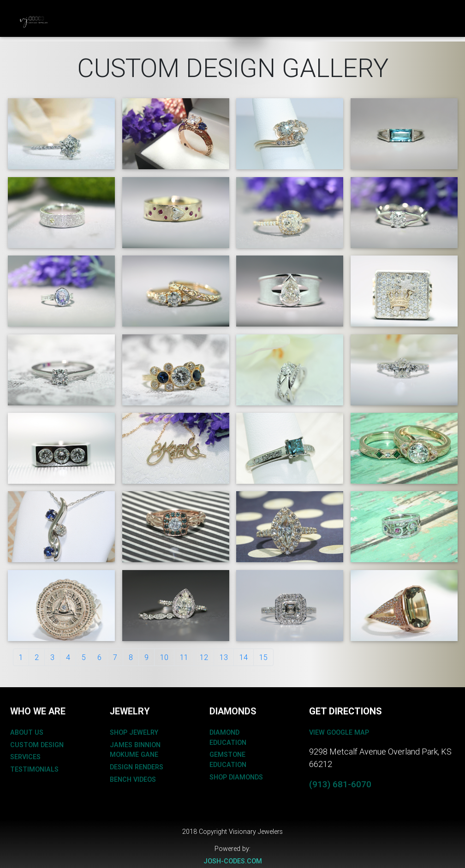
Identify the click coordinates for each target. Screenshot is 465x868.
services (25, 757)
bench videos (133, 779)
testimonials (34, 769)
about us (27, 732)
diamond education (228, 737)
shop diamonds (236, 777)
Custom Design (73, 18)
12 (204, 657)
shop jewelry (134, 732)
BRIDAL (159, 12)
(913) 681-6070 (340, 784)
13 (224, 657)
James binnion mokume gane (135, 750)
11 (184, 657)
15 (263, 657)
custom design (37, 745)
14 (244, 657)
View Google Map (339, 732)
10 (164, 657)
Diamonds (201, 12)
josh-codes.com (233, 861)
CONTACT (292, 12)
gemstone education (228, 760)
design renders (137, 767)
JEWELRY (119, 12)
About (247, 12)
